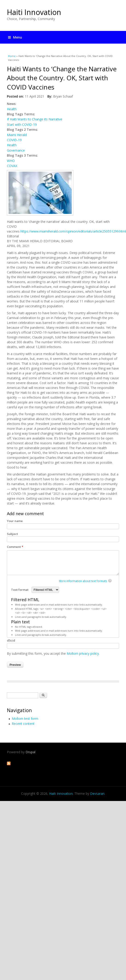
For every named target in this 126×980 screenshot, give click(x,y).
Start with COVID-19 (22, 124)
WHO (11, 161)
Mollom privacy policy (83, 653)
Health (12, 109)
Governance (16, 150)
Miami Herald (17, 135)
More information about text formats (83, 581)
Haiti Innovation (34, 12)
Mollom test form (25, 719)
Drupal (30, 752)
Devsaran (97, 793)
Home (12, 56)
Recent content (23, 724)
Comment (15, 547)
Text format (20, 590)
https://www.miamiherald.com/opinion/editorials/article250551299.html (73, 231)
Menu (15, 37)
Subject (12, 534)
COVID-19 (14, 140)
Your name (15, 521)
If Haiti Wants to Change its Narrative (35, 119)
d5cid (11, 640)
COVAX (12, 166)
